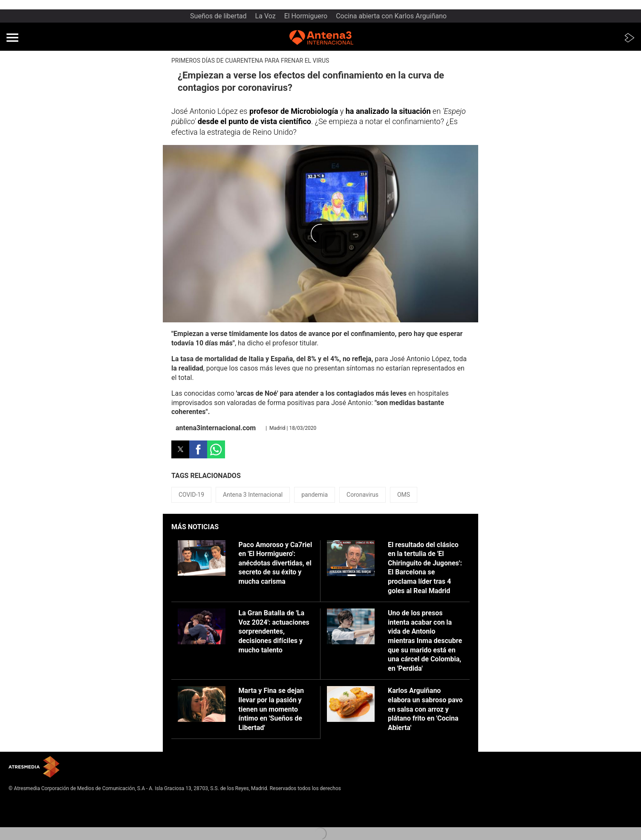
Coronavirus (362, 495)
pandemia (315, 495)
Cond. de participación (34, 823)
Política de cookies (30, 816)
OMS (404, 495)
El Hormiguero (306, 16)
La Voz (266, 16)
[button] (12, 38)
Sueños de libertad (218, 16)
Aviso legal (21, 802)
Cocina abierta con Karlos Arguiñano (391, 16)
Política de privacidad (33, 809)
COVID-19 (191, 495)
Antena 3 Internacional (253, 495)
